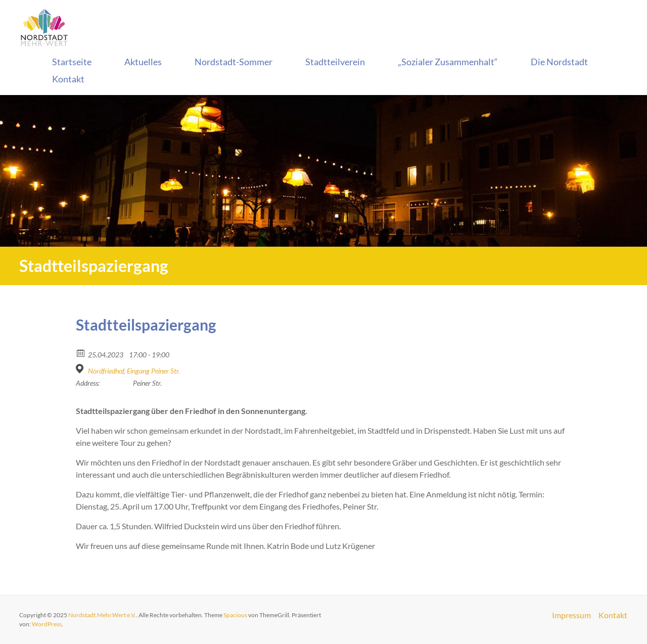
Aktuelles (143, 62)
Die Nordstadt (559, 62)
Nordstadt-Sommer (234, 62)
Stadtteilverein (335, 62)
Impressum (571, 615)
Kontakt (68, 79)
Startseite (72, 62)
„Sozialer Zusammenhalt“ (448, 62)
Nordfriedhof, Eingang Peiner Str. (134, 371)
